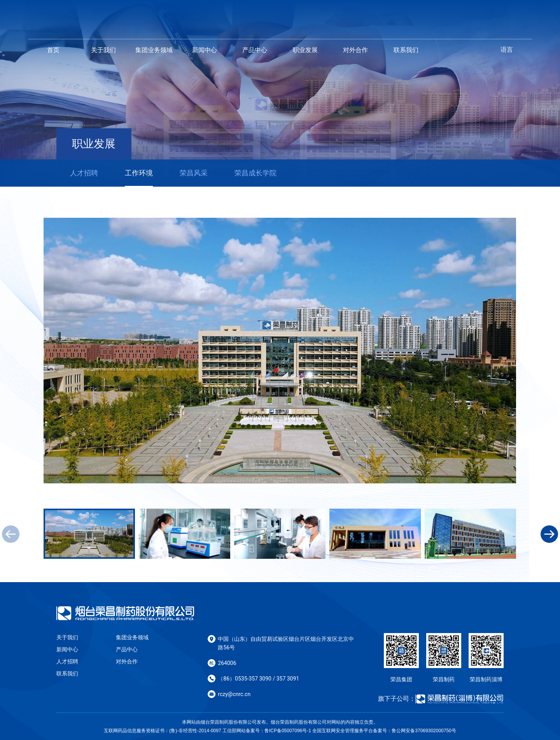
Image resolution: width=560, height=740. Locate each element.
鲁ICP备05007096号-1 (288, 731)
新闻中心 (205, 50)
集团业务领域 (154, 50)
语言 (507, 50)
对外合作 (355, 50)
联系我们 (406, 50)
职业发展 (305, 50)
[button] (549, 534)
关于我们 (103, 50)
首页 (53, 50)
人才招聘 (67, 661)
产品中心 (255, 50)
